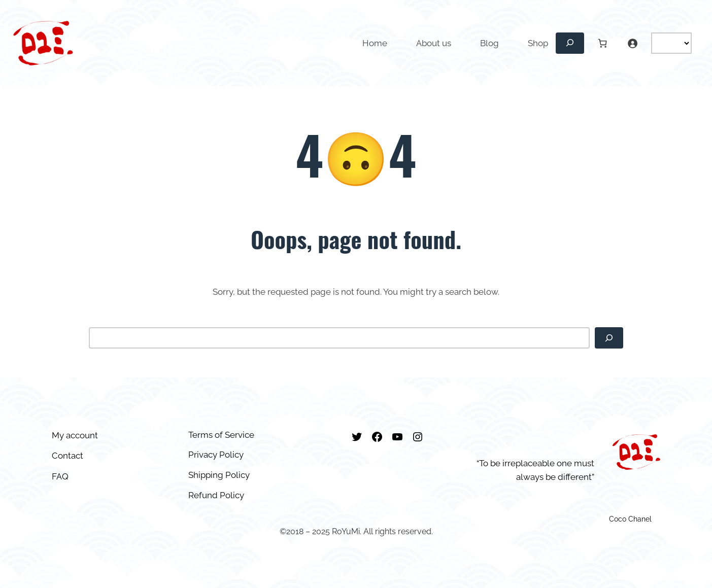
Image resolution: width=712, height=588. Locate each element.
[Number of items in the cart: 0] (603, 43)
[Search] (609, 338)
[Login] (632, 43)
